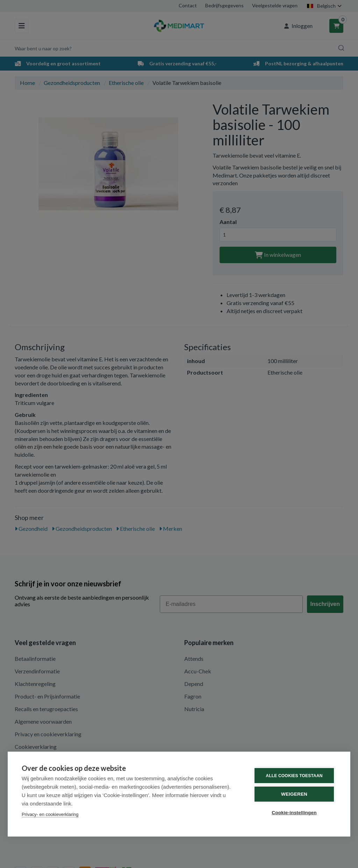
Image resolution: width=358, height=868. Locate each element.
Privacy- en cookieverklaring (50, 814)
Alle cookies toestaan (294, 776)
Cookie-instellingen (294, 813)
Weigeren (294, 794)
